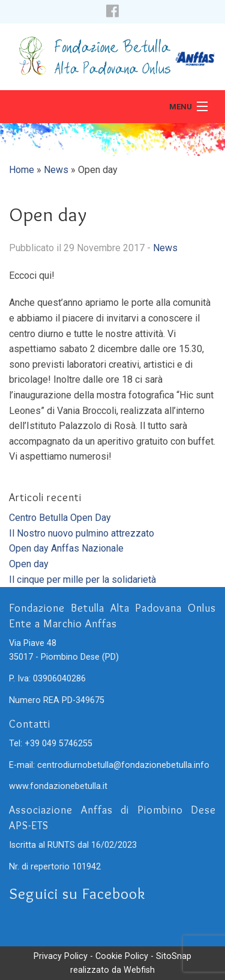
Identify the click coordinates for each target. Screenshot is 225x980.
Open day (29, 564)
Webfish (139, 970)
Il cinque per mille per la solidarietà (82, 580)
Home (22, 170)
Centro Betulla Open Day (60, 518)
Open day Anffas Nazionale (66, 548)
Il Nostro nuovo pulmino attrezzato (82, 533)
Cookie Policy (122, 956)
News (56, 170)
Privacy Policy (61, 956)
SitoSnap (174, 956)
